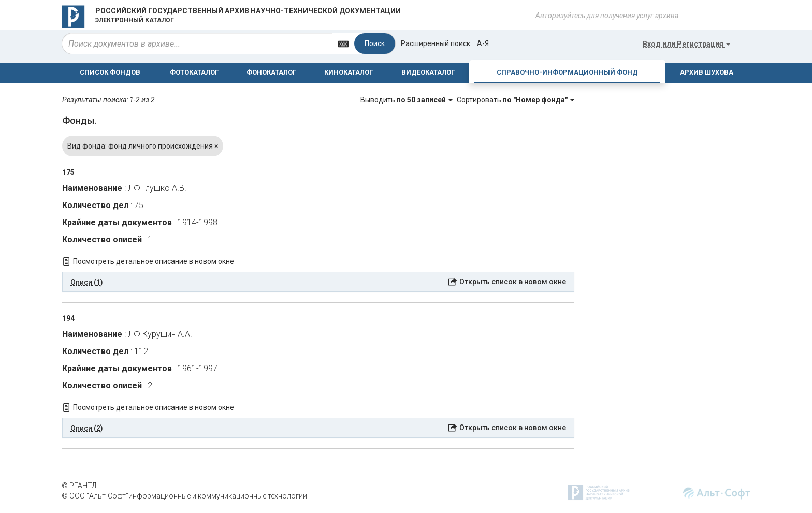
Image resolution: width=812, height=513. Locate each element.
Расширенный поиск (436, 43)
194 (68, 318)
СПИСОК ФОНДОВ (110, 72)
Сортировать (516, 100)
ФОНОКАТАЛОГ (271, 72)
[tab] (318, 282)
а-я (483, 43)
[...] (197, 43)
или (686, 44)
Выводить (407, 100)
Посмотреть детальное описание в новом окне (154, 261)
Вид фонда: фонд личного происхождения (143, 146)
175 (68, 172)
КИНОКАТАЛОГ (349, 72)
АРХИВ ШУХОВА (707, 72)
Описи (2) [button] (87, 428)
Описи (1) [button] (87, 282)
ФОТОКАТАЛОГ (194, 72)
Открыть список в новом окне (513, 282)
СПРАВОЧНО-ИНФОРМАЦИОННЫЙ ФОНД (567, 72)
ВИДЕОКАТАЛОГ (428, 72)
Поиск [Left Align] (375, 43)
